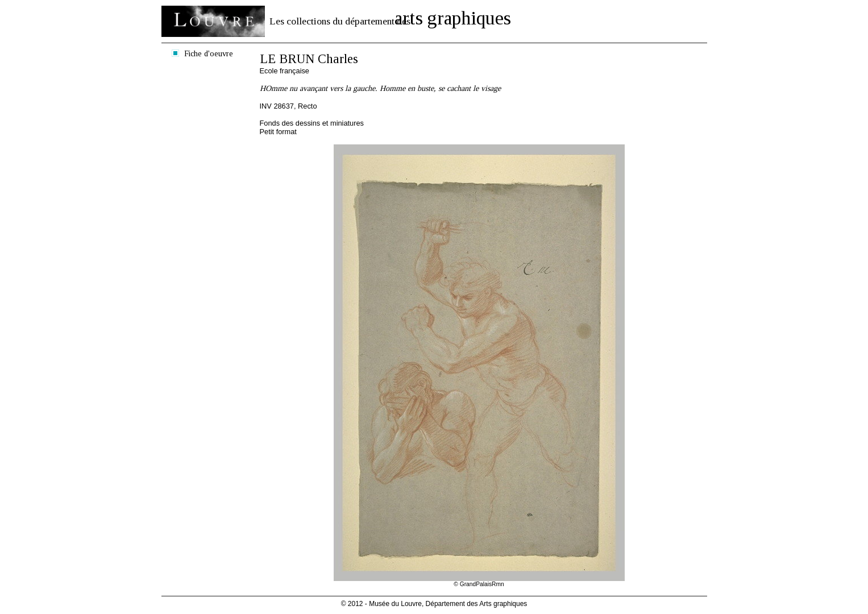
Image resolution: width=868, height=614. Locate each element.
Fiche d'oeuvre (209, 53)
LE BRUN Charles (309, 59)
